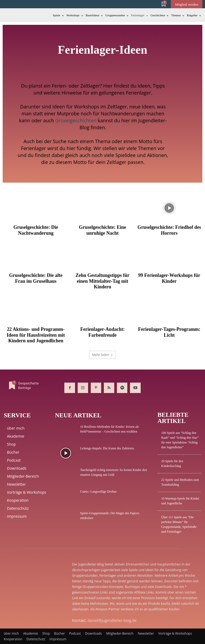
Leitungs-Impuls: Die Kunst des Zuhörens (107, 448)
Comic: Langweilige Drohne (98, 492)
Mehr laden (102, 355)
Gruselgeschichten (76, 120)
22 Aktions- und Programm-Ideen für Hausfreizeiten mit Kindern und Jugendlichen (36, 335)
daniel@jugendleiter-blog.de (112, 620)
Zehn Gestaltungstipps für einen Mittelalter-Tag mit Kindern (102, 281)
